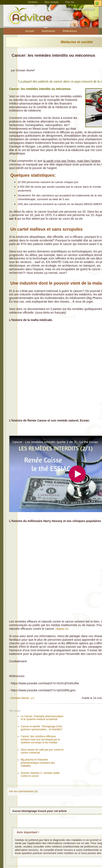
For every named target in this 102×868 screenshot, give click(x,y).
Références (70, 31)
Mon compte (51, 2)
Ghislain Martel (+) (22, 698)
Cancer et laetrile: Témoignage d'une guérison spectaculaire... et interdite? (41, 728)
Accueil (30, 31)
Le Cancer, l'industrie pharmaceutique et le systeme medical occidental (42, 718)
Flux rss (70, 2)
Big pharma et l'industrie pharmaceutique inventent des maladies (38, 763)
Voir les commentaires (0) (23, 791)
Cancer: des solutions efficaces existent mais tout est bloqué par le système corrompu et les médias (40, 739)
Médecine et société (77, 42)
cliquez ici (62, 629)
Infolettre (33, 2)
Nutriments (48, 31)
